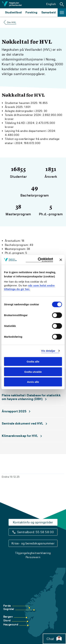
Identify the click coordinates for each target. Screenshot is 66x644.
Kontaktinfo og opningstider (33, 522)
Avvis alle (33, 382)
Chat (54, 639)
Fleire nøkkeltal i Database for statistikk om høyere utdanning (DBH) (31, 397)
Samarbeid (49, 12)
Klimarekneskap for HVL (20, 436)
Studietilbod (13, 12)
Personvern (33, 557)
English (51, 4)
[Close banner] (61, 260)
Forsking (31, 12)
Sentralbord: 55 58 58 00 (36, 532)
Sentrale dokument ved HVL (22, 423)
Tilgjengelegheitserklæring (33, 553)
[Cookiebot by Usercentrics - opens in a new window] (39, 260)
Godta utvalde (33, 372)
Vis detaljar (48, 351)
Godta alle (33, 362)
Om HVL (12, 22)
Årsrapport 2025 (14, 411)
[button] (62, 4)
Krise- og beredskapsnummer (33, 543)
